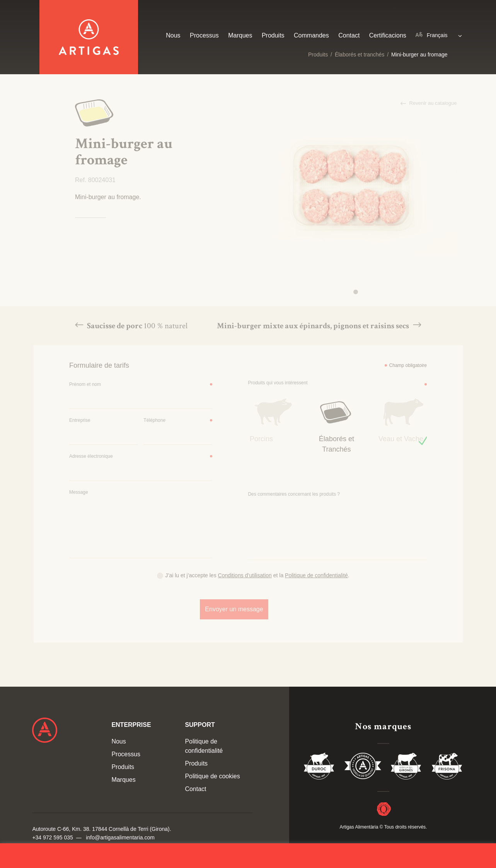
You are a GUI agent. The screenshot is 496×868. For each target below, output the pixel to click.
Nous (173, 35)
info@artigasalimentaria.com (120, 837)
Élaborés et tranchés (360, 55)
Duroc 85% (319, 767)
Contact (349, 35)
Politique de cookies (212, 776)
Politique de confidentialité (204, 746)
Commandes (311, 35)
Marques (240, 35)
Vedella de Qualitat (363, 767)
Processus (204, 35)
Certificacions (388, 35)
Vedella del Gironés (406, 767)
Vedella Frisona (447, 767)
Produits (318, 55)
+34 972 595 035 (53, 837)
